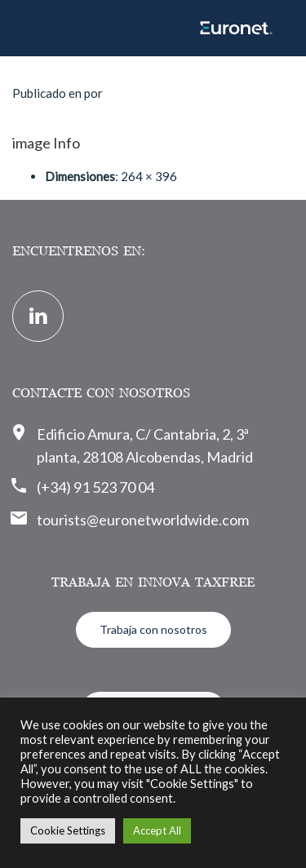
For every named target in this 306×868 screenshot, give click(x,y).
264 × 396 (149, 176)
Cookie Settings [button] (68, 830)
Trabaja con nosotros (153, 629)
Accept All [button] (157, 830)
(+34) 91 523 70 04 (95, 487)
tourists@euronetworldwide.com (143, 520)
